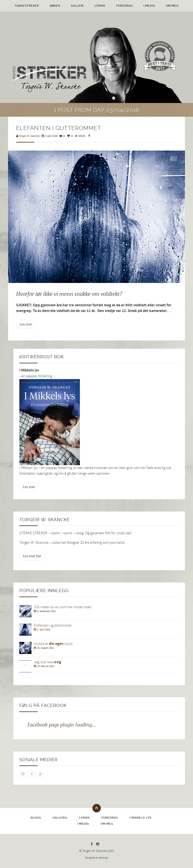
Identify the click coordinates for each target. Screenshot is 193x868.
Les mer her (32, 556)
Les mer (26, 324)
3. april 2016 (50, 136)
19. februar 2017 (46, 666)
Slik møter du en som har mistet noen (63, 607)
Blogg (36, 818)
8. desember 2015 (46, 611)
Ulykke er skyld (53, 644)
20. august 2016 (45, 648)
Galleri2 (60, 818)
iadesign (103, 858)
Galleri (77, 6)
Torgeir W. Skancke (28, 136)
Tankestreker (27, 6)
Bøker (55, 6)
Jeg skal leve (47, 662)
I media (149, 6)
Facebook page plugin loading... (62, 725)
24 (62, 136)
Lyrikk (100, 6)
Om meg (172, 6)
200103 (80, 136)
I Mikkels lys (141, 818)
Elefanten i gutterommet (53, 625)
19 (70, 136)
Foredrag (124, 6)
